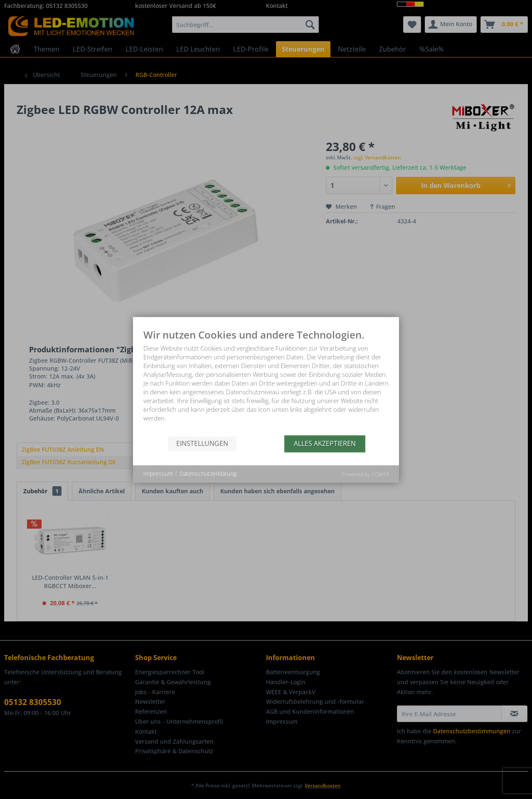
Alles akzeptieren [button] (325, 443)
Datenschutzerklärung (208, 474)
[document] (266, 382)
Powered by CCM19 (365, 474)
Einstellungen (202, 443)
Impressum (158, 474)
